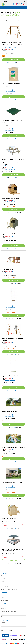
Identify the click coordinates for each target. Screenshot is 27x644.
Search (11, 4)
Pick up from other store (11, 47)
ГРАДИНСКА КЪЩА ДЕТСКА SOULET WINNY (13, 234)
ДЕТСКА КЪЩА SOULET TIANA (11, 519)
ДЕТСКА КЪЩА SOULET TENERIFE (12, 269)
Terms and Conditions (7, 584)
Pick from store (5, 614)
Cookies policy (5, 587)
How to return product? (7, 631)
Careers (3, 579)
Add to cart (14, 60)
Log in (14, 4)
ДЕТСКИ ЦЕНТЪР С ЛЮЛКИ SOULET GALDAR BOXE (12, 340)
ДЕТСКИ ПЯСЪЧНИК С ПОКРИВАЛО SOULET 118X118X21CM (12, 550)
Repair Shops (4, 600)
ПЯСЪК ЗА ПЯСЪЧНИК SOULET (11, 83)
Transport (4, 609)
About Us (3, 576)
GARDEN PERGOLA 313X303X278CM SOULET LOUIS (12, 483)
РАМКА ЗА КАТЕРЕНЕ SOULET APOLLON (11, 412)
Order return (4, 617)
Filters (7, 21)
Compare (18, 63)
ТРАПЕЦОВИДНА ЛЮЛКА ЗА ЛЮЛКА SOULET (13, 376)
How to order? (5, 628)
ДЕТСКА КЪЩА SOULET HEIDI (11, 198)
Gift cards (4, 625)
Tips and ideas (5, 606)
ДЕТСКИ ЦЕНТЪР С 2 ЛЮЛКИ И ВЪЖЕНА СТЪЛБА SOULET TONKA (12, 42)
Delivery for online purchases (8, 611)
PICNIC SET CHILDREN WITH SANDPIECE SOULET (13, 160)
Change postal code (10, 51)
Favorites (9, 63)
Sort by (20, 21)
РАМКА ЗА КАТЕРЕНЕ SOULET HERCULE (13, 448)
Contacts (3, 595)
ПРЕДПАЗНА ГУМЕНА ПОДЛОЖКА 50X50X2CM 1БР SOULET (12, 121)
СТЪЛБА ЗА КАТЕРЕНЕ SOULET (11, 304)
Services (3, 622)
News (3, 581)
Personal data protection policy (9, 589)
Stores (3, 598)
